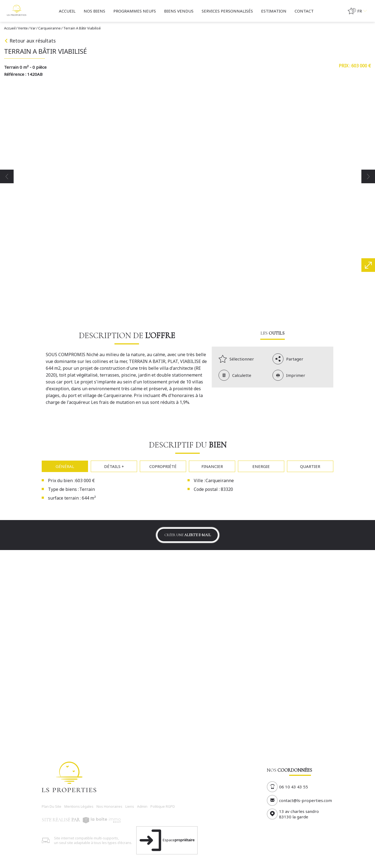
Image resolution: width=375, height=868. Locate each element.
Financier (212, 466)
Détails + (114, 466)
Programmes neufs (135, 11)
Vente (23, 28)
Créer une (188, 535)
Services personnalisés (227, 11)
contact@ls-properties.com (306, 800)
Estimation (274, 11)
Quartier (310, 466)
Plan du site (52, 807)
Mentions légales (79, 807)
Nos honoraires (109, 807)
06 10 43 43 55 (294, 787)
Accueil (67, 11)
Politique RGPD (163, 807)
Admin (142, 807)
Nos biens (94, 11)
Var (33, 28)
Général (65, 466)
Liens (130, 807)
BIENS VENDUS (179, 11)
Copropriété (163, 466)
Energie (261, 466)
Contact (304, 11)
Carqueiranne (49, 28)
